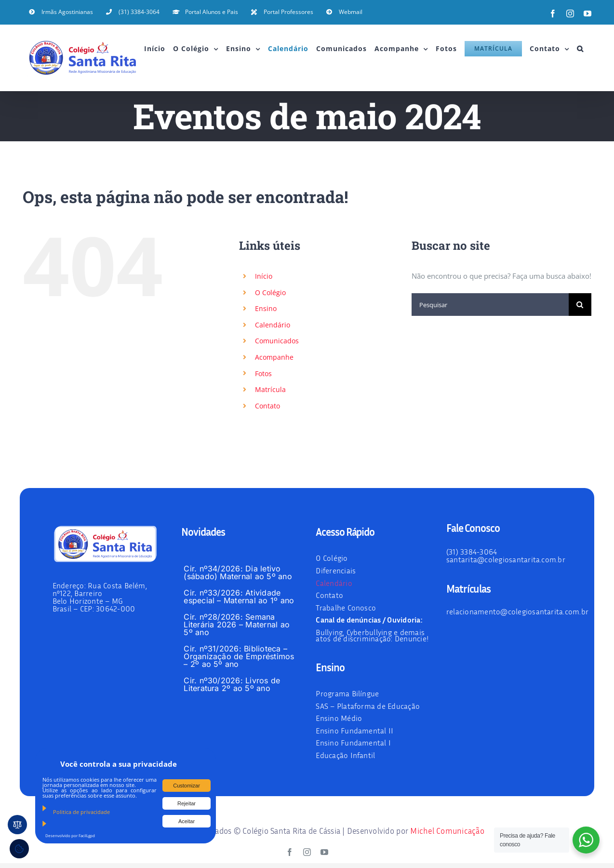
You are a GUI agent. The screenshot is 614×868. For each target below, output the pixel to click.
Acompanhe (274, 357)
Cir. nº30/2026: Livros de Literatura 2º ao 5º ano (232, 684)
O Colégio (270, 292)
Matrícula (270, 389)
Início (264, 276)
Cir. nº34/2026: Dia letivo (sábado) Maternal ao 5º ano (238, 572)
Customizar (187, 786)
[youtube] (324, 852)
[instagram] (307, 852)
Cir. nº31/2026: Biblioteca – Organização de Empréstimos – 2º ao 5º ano (239, 656)
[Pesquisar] (490, 305)
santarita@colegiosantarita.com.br (506, 559)
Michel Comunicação (447, 831)
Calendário (273, 325)
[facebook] (290, 852)
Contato (267, 406)
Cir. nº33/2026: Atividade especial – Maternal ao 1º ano (239, 597)
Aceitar (187, 821)
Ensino (266, 308)
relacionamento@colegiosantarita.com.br (517, 611)
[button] (580, 49)
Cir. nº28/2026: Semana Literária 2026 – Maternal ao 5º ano (237, 624)
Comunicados (277, 341)
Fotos (263, 373)
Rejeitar (187, 803)
